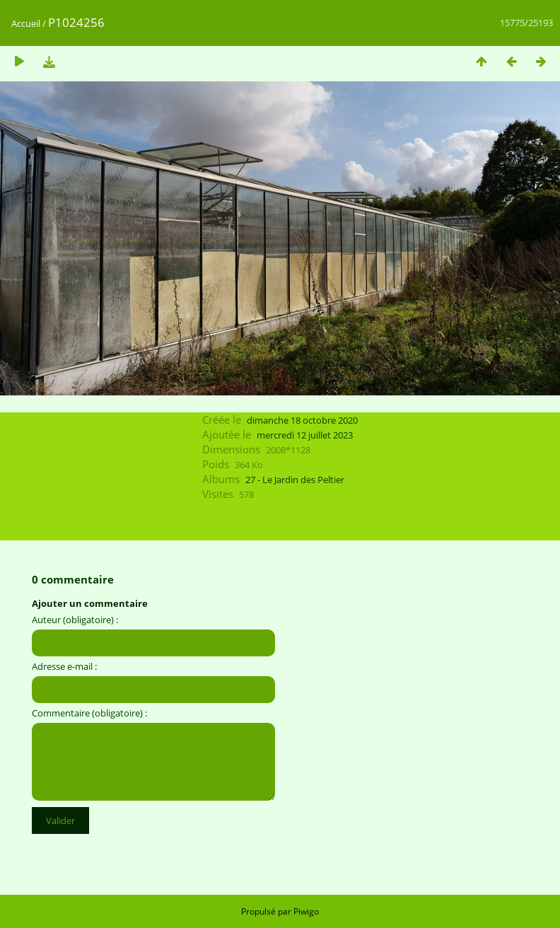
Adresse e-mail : (64, 666)
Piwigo (306, 911)
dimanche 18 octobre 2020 (302, 420)
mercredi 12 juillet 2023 (305, 435)
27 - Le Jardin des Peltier (295, 480)
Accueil (26, 23)
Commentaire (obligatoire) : (89, 713)
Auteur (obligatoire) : (75, 620)
